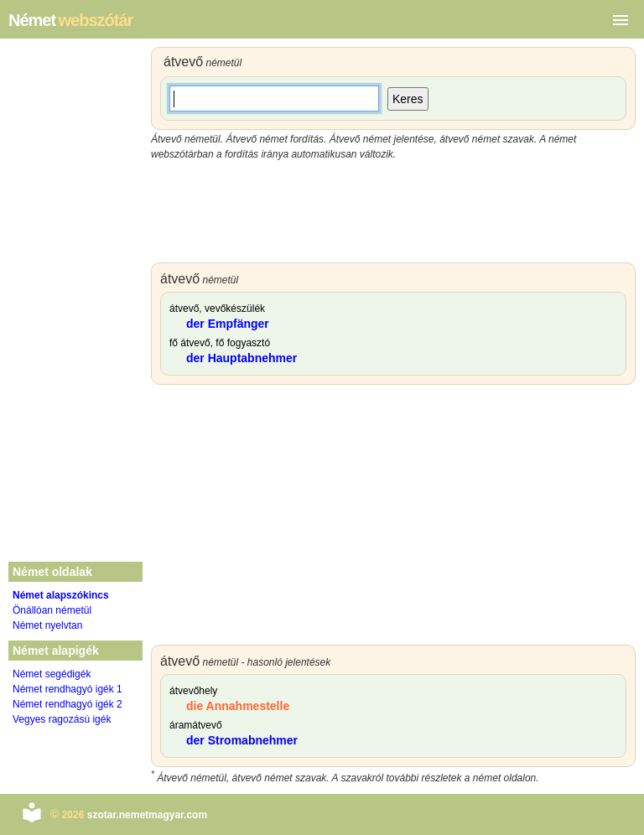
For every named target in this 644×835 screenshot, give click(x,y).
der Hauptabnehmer (241, 358)
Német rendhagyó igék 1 (68, 689)
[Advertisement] (393, 212)
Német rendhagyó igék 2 (68, 704)
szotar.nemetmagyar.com (147, 815)
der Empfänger (228, 324)
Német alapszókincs (61, 595)
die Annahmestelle (238, 706)
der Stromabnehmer (242, 740)
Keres (408, 99)
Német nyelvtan (47, 625)
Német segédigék (52, 674)
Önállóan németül (52, 610)
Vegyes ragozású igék (62, 719)
